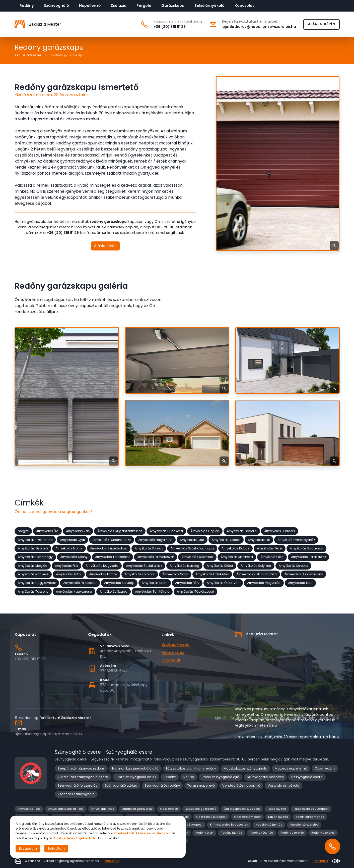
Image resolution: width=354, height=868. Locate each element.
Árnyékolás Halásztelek (308, 557)
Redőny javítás (231, 833)
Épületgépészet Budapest (242, 809)
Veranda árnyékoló (284, 785)
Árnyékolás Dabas (235, 548)
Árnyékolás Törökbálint (112, 557)
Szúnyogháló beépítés (265, 777)
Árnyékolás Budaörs (280, 531)
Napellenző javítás (269, 825)
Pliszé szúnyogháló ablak (136, 777)
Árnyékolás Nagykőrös (155, 540)
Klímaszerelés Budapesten (229, 825)
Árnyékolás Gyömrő (33, 548)
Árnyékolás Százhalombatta (192, 548)
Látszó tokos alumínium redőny (191, 768)
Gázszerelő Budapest (211, 817)
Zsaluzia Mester (28, 55)
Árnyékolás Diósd (220, 565)
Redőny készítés (261, 833)
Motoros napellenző (291, 768)
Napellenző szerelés (304, 825)
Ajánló (220, 718)
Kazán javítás (278, 817)
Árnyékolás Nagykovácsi (37, 583)
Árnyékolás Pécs (29, 809)
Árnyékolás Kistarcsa (237, 557)
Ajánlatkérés (105, 246)
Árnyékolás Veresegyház (296, 540)
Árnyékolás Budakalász (144, 565)
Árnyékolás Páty (187, 583)
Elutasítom (56, 849)
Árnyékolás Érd (47, 531)
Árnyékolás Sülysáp (119, 583)
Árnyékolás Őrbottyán (223, 583)
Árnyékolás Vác (78, 531)
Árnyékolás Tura (300, 583)
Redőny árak (204, 833)
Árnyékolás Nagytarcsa (74, 592)
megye (23, 531)
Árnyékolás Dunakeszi (166, 531)
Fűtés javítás (277, 809)
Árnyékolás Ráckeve (33, 574)
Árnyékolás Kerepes (293, 565)
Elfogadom (28, 849)
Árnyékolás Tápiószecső (195, 592)
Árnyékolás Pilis (66, 565)
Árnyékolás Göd (192, 540)
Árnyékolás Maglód (33, 565)
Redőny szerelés (292, 833)
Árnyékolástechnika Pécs (66, 809)
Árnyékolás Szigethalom (109, 548)
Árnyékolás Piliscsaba (80, 583)
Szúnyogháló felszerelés (78, 785)
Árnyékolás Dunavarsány (304, 574)
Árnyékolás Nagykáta (102, 565)
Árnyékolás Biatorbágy (35, 557)
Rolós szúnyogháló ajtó (221, 777)
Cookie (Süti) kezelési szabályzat (260, 718)
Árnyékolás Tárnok (103, 574)
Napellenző (90, 6)
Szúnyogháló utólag (121, 785)
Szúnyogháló (56, 6)
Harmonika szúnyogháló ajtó (135, 768)
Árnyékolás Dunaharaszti (112, 540)
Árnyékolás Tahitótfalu (152, 592)
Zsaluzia (119, 6)
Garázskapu (173, 6)
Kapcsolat (244, 6)
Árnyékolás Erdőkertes (212, 574)
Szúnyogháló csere (307, 777)
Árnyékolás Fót (259, 540)
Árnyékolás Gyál (72, 540)
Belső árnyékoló (209, 6)
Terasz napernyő (201, 785)
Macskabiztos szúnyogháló (245, 768)
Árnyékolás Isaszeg (184, 565)
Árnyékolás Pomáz (149, 548)
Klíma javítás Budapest (186, 825)
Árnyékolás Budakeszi (306, 548)
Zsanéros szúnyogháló (76, 794)
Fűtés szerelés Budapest (311, 809)
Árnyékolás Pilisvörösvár (156, 557)
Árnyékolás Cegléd (205, 531)
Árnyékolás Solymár (256, 565)
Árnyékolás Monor (69, 548)
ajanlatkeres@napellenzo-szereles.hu (259, 27)
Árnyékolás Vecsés (226, 540)
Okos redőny (325, 768)
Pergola (144, 6)
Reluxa (189, 777)
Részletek (112, 861)
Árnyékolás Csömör (140, 574)
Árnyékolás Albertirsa (197, 557)
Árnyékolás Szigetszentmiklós (120, 531)
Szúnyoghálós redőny (162, 785)
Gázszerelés (169, 809)
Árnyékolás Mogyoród (264, 583)
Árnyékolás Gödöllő (242, 531)
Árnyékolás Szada (114, 592)
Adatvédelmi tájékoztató (317, 718)
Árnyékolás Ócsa (175, 574)
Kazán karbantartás (310, 817)
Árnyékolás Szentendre (35, 540)
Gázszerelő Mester (247, 817)
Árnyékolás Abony (74, 557)
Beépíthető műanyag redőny (81, 768)
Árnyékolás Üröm (155, 583)
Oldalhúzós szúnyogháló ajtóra (83, 777)
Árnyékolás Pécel (270, 548)
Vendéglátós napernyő (241, 785)
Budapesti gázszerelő (137, 809)
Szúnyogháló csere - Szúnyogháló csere (104, 752)
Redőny (27, 6)
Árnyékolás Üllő (272, 557)
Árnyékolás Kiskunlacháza (257, 574)
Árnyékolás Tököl (69, 574)
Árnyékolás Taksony (33, 592)
